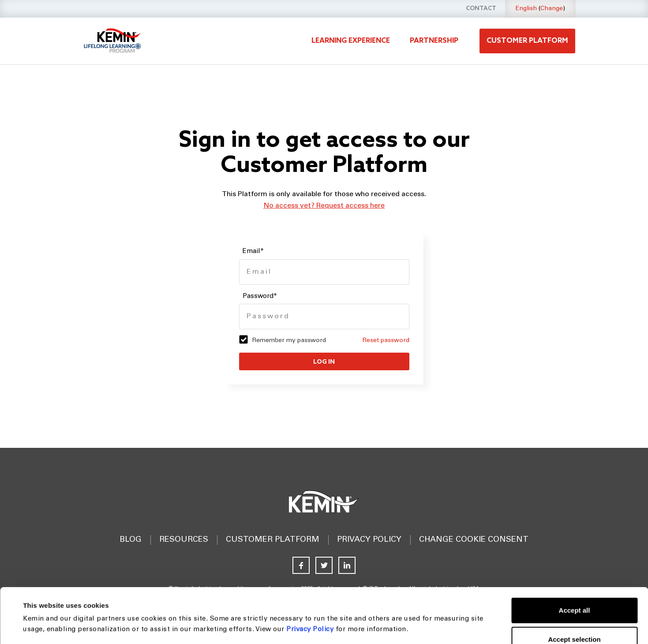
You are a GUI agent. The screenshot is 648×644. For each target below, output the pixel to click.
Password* (260, 296)
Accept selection (574, 588)
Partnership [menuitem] (434, 41)
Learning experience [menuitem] (351, 41)
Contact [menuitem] (481, 9)
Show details (354, 627)
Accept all (575, 559)
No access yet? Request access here (324, 206)
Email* (253, 251)
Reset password (386, 341)
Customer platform (527, 41)
